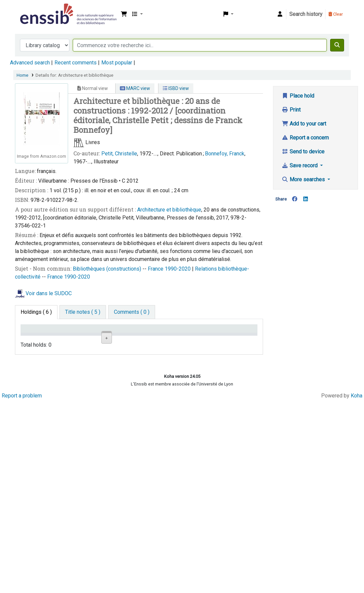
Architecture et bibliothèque (169, 210)
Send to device (303, 152)
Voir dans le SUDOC (49, 293)
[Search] (337, 45)
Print (291, 110)
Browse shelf (159, 360)
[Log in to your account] (280, 14)
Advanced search (30, 63)
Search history (306, 14)
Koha (357, 587)
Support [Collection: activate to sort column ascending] (73, 338)
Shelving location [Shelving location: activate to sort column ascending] (113, 335)
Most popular (117, 63)
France (156, 269)
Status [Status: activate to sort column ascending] (190, 338)
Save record (300, 166)
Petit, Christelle (119, 154)
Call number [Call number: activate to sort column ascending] (156, 338)
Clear (336, 14)
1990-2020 (178, 269)
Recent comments (76, 63)
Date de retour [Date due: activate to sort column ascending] (230, 335)
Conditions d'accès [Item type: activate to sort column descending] (36, 335)
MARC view (135, 88)
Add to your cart (304, 124)
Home (22, 75)
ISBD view (176, 88)
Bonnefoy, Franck (225, 154)
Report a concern (305, 138)
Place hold (298, 96)
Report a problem (22, 587)
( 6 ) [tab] (36, 312)
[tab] (83, 312)
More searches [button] (304, 179)
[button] (124, 14)
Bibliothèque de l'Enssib (35, 9)
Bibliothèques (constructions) (108, 269)
